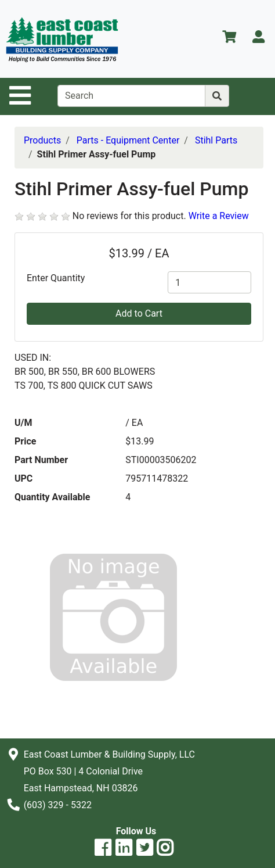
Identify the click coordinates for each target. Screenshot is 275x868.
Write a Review (219, 216)
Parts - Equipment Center (128, 140)
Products (42, 140)
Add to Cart (139, 313)
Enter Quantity (56, 278)
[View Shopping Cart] (229, 39)
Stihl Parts (216, 140)
